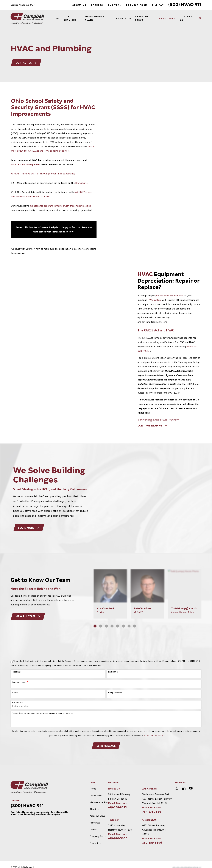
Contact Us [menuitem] (186, 18)
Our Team (115, 5)
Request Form (137, 5)
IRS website (81, 183)
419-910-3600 (118, 838)
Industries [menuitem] (123, 18)
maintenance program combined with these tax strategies (60, 206)
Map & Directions (118, 803)
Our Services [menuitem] (70, 18)
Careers (97, 5)
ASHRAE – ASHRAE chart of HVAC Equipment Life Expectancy (43, 174)
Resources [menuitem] (167, 18)
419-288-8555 (117, 807)
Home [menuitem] (56, 18)
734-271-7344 (152, 812)
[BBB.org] (177, 788)
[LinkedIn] (184, 788)
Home (93, 789)
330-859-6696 (152, 843)
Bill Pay (158, 5)
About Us (79, 5)
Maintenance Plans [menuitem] (95, 18)
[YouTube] (191, 788)
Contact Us (26, 63)
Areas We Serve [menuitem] (142, 18)
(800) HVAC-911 (185, 5)
